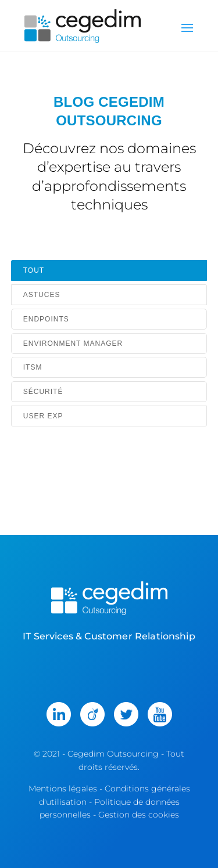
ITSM (33, 367)
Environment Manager (73, 343)
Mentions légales (63, 789)
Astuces (42, 295)
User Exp (43, 416)
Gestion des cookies (139, 815)
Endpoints (46, 319)
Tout (34, 270)
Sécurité (43, 392)
